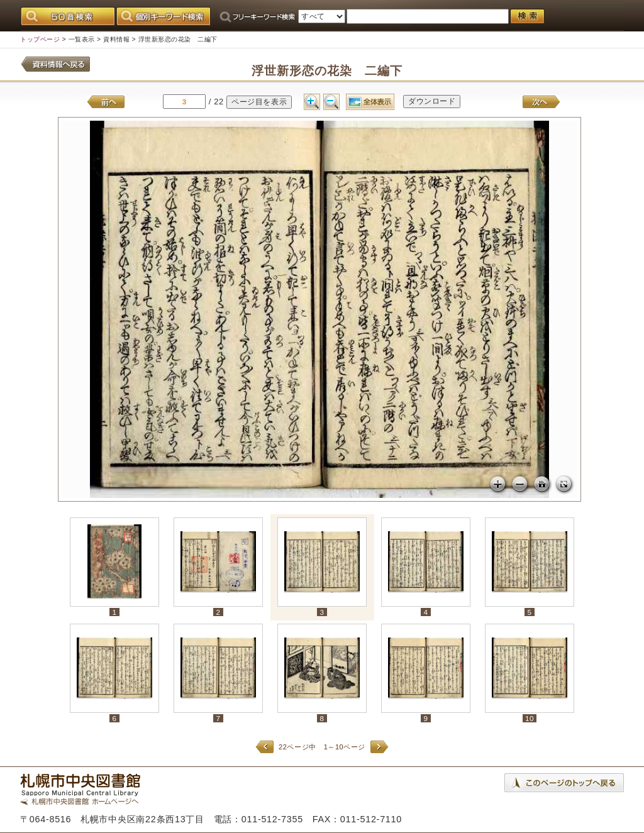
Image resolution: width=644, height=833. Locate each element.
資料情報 (116, 39)
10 (530, 718)
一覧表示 (82, 39)
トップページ (40, 39)
